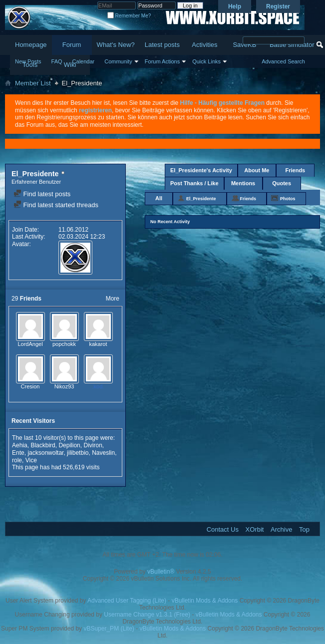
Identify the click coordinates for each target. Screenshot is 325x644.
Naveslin (103, 453)
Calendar (84, 61)
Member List (33, 83)
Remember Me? (129, 16)
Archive (281, 529)
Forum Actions (162, 61)
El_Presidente (201, 199)
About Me (257, 170)
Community (118, 61)
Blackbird (43, 445)
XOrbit (255, 529)
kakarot (98, 344)
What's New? (116, 45)
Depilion (69, 445)
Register (278, 6)
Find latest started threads (56, 205)
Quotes (282, 183)
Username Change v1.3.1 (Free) (147, 615)
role (17, 460)
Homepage (31, 45)
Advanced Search (283, 61)
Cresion (30, 386)
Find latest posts (42, 194)
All (159, 198)
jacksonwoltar (45, 453)
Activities (204, 45)
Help (235, 6)
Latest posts (162, 45)
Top (304, 529)
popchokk (64, 344)
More (113, 299)
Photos (288, 199)
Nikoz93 (64, 386)
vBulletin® (161, 572)
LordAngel (30, 344)
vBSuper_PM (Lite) (109, 629)
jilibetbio (78, 453)
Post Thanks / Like (194, 183)
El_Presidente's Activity (201, 170)
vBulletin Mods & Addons (205, 601)
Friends (296, 170)
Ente (18, 453)
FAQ (57, 61)
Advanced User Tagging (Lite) (127, 601)
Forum (72, 45)
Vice (31, 460)
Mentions (243, 183)
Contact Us (223, 529)
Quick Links (206, 61)
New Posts (28, 61)
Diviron (93, 445)
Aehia (20, 445)
